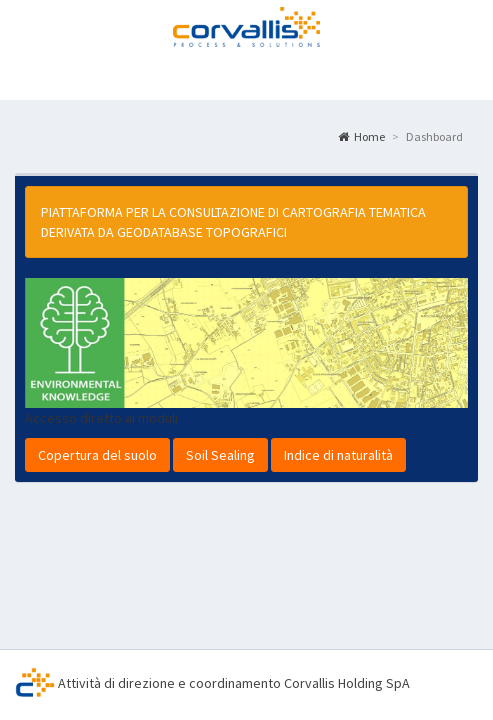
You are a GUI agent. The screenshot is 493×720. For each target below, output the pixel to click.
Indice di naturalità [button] (338, 455)
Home (361, 136)
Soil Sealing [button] (220, 455)
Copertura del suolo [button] (97, 455)
